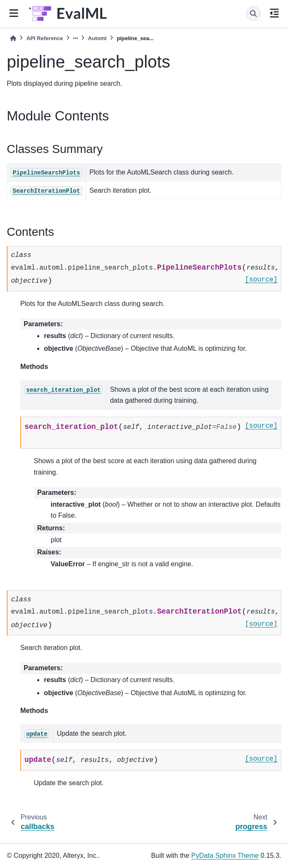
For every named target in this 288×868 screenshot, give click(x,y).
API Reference (45, 38)
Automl (97, 38)
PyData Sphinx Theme (225, 856)
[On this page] (274, 14)
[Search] (253, 14)
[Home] (13, 38)
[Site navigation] (14, 14)
